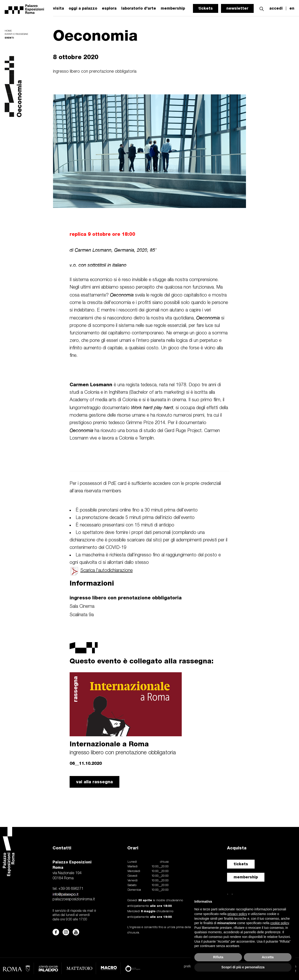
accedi (276, 8)
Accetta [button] (268, 957)
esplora (109, 8)
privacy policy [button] (237, 914)
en (292, 8)
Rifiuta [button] (218, 957)
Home (8, 31)
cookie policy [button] (279, 923)
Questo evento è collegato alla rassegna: (142, 661)
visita (59, 8)
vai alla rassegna (94, 782)
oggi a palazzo (83, 8)
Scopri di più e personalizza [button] (243, 967)
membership (246, 877)
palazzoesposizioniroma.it (74, 899)
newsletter (237, 8)
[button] (262, 8)
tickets (206, 8)
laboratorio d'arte (139, 8)
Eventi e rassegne (16, 34)
